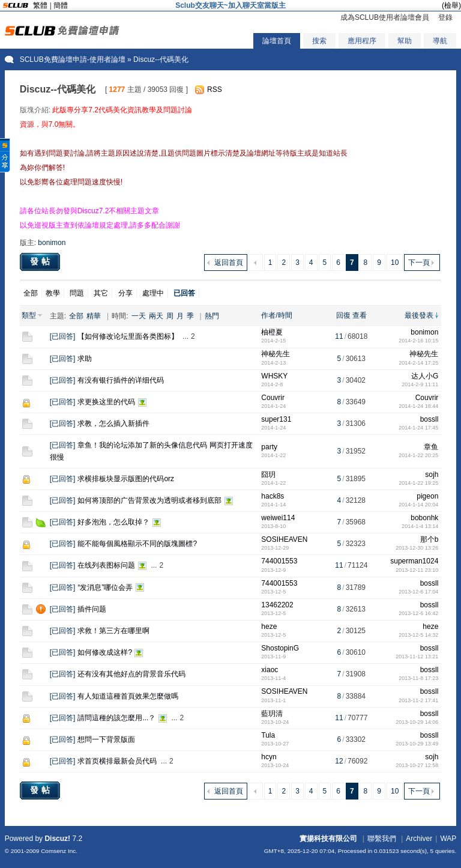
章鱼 (431, 447)
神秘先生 (276, 354)
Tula (268, 735)
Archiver (419, 839)
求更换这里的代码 (106, 402)
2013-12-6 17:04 (418, 592)
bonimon (52, 243)
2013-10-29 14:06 (417, 722)
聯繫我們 (382, 839)
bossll (429, 419)
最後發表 (419, 315)
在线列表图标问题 (106, 565)
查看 (360, 315)
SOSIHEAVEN (284, 539)
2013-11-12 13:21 (417, 657)
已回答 (62, 336)
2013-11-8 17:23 (418, 678)
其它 (101, 293)
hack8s (273, 496)
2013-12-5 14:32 (418, 635)
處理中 (153, 293)
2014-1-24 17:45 (418, 428)
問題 (77, 293)
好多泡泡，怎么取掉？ (113, 522)
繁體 (40, 5)
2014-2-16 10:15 (418, 341)
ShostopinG (280, 648)
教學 (53, 293)
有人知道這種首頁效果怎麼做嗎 (128, 696)
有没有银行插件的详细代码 (121, 380)
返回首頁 (229, 263)
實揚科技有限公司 (328, 839)
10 (395, 263)
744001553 (279, 561)
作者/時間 (276, 315)
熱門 (212, 316)
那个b (429, 539)
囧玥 (268, 475)
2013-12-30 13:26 (417, 548)
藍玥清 (272, 714)
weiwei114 (278, 518)
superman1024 (414, 561)
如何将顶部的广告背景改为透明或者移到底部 (149, 500)
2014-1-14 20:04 (418, 505)
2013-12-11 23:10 (417, 570)
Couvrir (273, 398)
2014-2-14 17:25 (418, 363)
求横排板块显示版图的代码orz (126, 479)
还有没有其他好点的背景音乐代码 (131, 674)
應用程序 (362, 41)
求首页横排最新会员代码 (117, 761)
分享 (125, 293)
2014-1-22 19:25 (418, 483)
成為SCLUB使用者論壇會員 (385, 17)
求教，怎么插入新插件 (113, 423)
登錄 (445, 17)
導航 (440, 41)
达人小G (425, 376)
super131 (276, 419)
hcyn (269, 757)
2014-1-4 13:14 (420, 526)
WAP (448, 839)
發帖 (41, 261)
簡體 (61, 5)
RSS (215, 90)
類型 (29, 315)
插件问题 (92, 609)
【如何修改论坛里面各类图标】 (128, 336)
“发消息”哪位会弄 (105, 587)
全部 (31, 293)
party (269, 447)
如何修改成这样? (105, 652)
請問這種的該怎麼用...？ (116, 718)
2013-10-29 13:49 (417, 744)
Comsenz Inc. (59, 851)
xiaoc (270, 670)
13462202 (277, 605)
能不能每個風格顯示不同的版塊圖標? (137, 544)
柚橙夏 (272, 332)
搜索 (319, 41)
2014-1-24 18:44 (418, 406)
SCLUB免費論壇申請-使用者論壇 (73, 59)
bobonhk (424, 518)
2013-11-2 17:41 (418, 700)
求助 (85, 359)
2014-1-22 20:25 (418, 455)
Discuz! (57, 839)
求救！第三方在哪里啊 (113, 631)
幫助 (405, 41)
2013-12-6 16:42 (418, 613)
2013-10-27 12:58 (417, 765)
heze (269, 627)
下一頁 (419, 263)
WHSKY (274, 376)
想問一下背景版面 (106, 739)
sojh (432, 475)
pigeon (427, 496)
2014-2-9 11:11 (420, 384)
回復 (343, 315)
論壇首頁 (277, 41)
